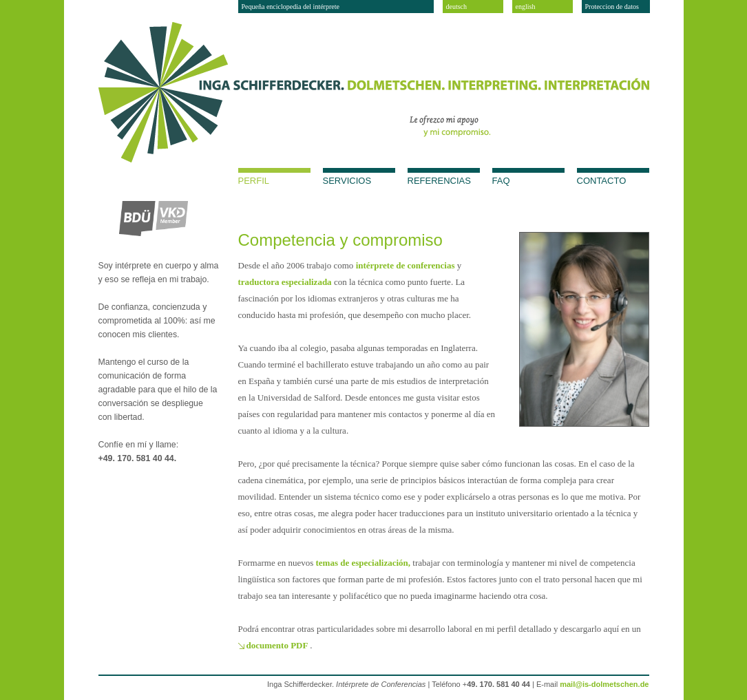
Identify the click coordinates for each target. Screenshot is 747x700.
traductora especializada (286, 282)
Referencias (439, 181)
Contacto (602, 181)
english (526, 7)
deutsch (457, 7)
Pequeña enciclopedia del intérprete (291, 7)
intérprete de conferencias (407, 265)
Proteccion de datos (612, 7)
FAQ (501, 181)
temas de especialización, (365, 563)
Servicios (347, 181)
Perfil (254, 181)
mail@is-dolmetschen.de (604, 684)
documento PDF (278, 645)
